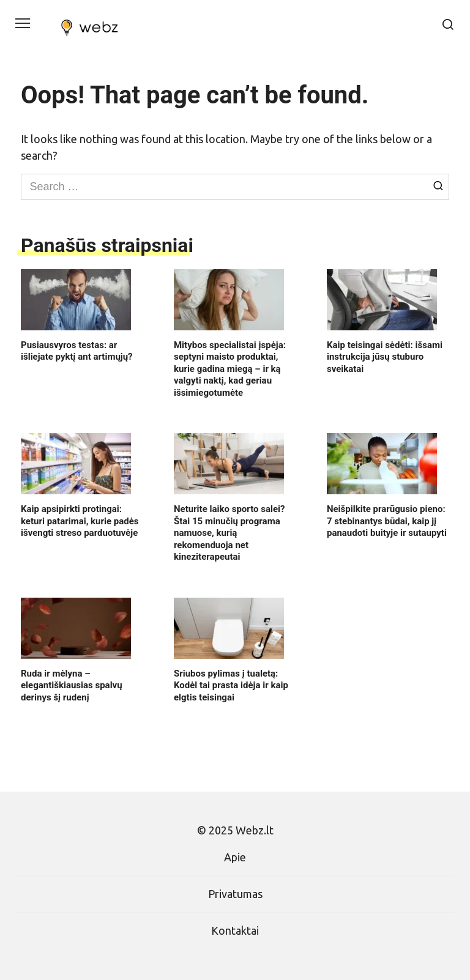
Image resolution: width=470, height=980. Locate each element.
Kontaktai (235, 930)
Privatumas (235, 894)
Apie (235, 857)
